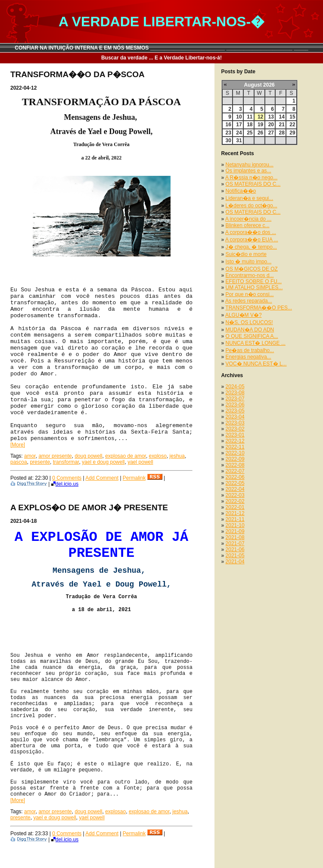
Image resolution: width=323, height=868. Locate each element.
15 (292, 117)
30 (228, 141)
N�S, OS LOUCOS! (249, 322)
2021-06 (235, 550)
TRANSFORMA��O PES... (259, 308)
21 (281, 125)
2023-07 (235, 399)
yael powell (140, 462)
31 (239, 141)
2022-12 (235, 441)
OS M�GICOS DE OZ (252, 269)
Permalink (134, 478)
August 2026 (259, 85)
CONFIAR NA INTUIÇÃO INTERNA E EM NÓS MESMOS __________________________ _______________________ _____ (161, 48)
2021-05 (235, 556)
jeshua (177, 456)
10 (239, 117)
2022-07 (235, 471)
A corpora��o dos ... (251, 232)
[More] (18, 445)
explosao (115, 812)
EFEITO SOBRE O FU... (254, 281)
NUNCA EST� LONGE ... (256, 343)
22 (292, 125)
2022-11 (235, 447)
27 (271, 133)
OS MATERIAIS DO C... (253, 184)
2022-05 (235, 483)
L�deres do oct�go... (252, 206)
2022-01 (235, 507)
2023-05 (235, 411)
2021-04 (235, 562)
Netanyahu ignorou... (250, 165)
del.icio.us (65, 484)
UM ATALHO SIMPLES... (254, 287)
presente (40, 462)
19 (260, 125)
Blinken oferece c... (248, 225)
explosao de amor (126, 456)
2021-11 (235, 519)
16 (228, 125)
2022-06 (235, 477)
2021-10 (235, 525)
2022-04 (235, 489)
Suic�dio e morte (246, 254)
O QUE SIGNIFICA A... (252, 336)
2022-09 (235, 459)
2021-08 (235, 537)
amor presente (55, 456)
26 (260, 133)
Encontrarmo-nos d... (250, 275)
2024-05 (235, 387)
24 (239, 133)
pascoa (19, 462)
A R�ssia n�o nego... (251, 178)
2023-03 (235, 423)
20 (271, 125)
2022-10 (235, 453)
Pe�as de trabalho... (250, 350)
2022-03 (235, 495)
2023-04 (235, 417)
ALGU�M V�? (244, 315)
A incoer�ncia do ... (248, 219)
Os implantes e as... (248, 171)
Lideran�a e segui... (250, 198)
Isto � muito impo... (249, 262)
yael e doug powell (103, 462)
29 (292, 133)
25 (250, 133)
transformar (66, 462)
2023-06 (235, 405)
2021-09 (235, 531)
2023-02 (235, 429)
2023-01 (235, 435)
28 (281, 133)
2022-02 (235, 501)
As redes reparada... (249, 301)
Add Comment (102, 478)
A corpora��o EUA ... (252, 240)
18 (250, 125)
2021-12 (235, 513)
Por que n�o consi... (250, 294)
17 (239, 125)
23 (228, 133)
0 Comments (67, 478)
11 (250, 117)
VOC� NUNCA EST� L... (256, 364)
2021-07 (235, 543)
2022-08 (235, 465)
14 (281, 117)
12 (260, 117)
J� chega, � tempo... (251, 247)
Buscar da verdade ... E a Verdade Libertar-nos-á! (161, 58)
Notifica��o (241, 191)
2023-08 (235, 393)
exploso (158, 456)
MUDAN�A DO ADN (250, 330)
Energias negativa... (248, 357)
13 (271, 117)
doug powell (88, 456)
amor (30, 456)
